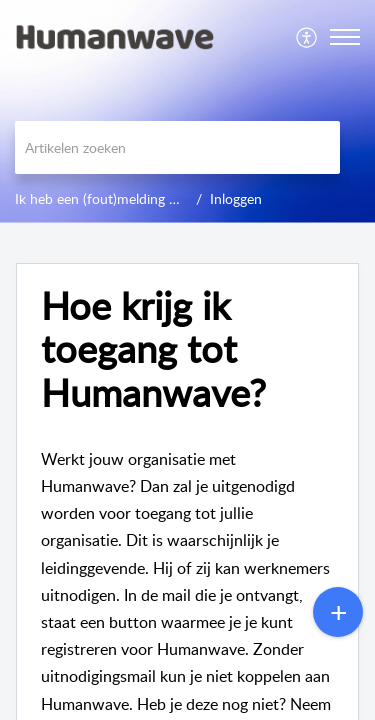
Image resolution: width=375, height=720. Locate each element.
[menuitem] (307, 37)
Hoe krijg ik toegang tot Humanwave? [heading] (153, 349)
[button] (307, 37)
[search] (177, 147)
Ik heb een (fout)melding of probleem (129, 198)
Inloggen (236, 198)
